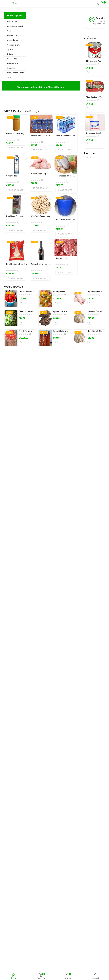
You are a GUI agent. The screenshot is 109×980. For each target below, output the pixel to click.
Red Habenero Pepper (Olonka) (33, 292)
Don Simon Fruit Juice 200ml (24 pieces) (23, 216)
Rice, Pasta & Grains (16, 73)
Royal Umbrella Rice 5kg (16, 264)
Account (95, 976)
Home (14, 976)
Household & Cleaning (13, 66)
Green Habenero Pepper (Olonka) (34, 311)
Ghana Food (12, 59)
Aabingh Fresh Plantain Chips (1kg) (69, 292)
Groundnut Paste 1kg (15, 133)
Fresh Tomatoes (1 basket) (31, 331)
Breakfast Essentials (16, 36)
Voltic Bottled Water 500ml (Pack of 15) (72, 136)
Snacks (10, 77)
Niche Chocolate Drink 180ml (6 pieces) (48, 136)
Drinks (10, 54)
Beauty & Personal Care (15, 29)
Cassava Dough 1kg (97, 311)
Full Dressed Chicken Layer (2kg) (69, 176)
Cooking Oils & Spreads (13, 47)
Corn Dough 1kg (95, 331)
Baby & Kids (12, 22)
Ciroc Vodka (11, 176)
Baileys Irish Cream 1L (40, 264)
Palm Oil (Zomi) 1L (62, 331)
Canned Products (15, 40)
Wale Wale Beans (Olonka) (42, 216)
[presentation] (89, 36)
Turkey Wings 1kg (38, 174)
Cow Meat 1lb (61, 258)
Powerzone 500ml (93, 133)
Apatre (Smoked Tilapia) (64, 311)
